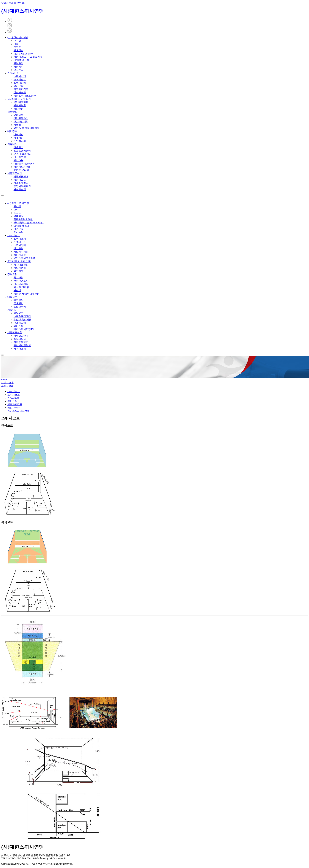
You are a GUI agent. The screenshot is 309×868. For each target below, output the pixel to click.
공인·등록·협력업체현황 (26, 128)
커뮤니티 (12, 144)
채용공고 (18, 147)
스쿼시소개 (14, 73)
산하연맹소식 (21, 118)
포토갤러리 (20, 141)
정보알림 (12, 112)
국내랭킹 (18, 138)
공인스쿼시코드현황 (18, 411)
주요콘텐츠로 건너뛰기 (14, 3)
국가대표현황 (21, 102)
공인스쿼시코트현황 (25, 96)
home (4, 380)
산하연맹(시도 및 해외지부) (29, 57)
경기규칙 (18, 86)
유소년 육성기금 (22, 154)
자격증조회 (20, 189)
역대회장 (18, 50)
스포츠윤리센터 (22, 151)
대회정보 (12, 131)
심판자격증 (20, 92)
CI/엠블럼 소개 (22, 60)
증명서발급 (20, 180)
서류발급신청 (15, 173)
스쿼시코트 (20, 80)
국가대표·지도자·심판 (19, 99)
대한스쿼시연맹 (18, 37)
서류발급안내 (21, 177)
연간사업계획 (21, 122)
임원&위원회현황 (23, 54)
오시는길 (18, 70)
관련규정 (18, 63)
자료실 (17, 125)
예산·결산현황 (21, 287)
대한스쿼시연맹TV (24, 164)
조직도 (17, 47)
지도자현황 (20, 105)
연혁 (16, 44)
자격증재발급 (21, 183)
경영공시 (18, 67)
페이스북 (18, 160)
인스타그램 (20, 157)
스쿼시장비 (20, 83)
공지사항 (18, 115)
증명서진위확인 (22, 186)
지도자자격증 (21, 89)
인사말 (17, 41)
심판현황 (18, 109)
